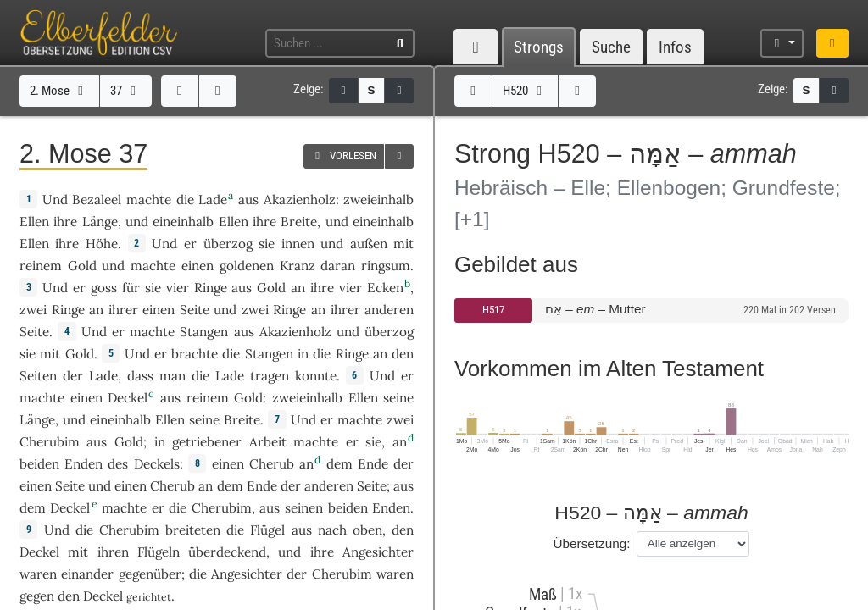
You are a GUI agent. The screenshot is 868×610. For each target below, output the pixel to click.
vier (178, 288)
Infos (675, 47)
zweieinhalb (378, 200)
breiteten (193, 530)
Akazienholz (300, 200)
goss (104, 288)
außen (369, 244)
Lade (213, 200)
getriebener (207, 442)
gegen (37, 596)
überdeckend (227, 552)
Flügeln (159, 552)
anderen (389, 310)
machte (149, 200)
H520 (525, 91)
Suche (611, 47)
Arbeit (268, 442)
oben (367, 530)
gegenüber (150, 574)
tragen (270, 376)
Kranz (298, 266)
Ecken (385, 288)
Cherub (272, 464)
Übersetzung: (592, 543)
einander (87, 574)
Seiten (38, 376)
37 (125, 91)
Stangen (204, 332)
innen (298, 244)
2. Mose (59, 91)
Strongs (539, 47)
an (298, 288)
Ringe (211, 288)
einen (159, 310)
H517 (493, 310)
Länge (100, 222)
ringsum (386, 266)
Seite (195, 310)
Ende (373, 464)
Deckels (157, 464)
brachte (195, 354)
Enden (83, 464)
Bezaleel (97, 200)
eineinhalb (183, 222)
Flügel (267, 530)
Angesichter (378, 552)
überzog (228, 244)
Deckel (128, 398)
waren (395, 574)
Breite (299, 222)
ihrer (123, 310)
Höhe (102, 244)
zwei (33, 310)
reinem (41, 266)
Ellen (34, 222)
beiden (39, 464)
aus (302, 530)
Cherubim (50, 442)
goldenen (247, 266)
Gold (82, 266)
